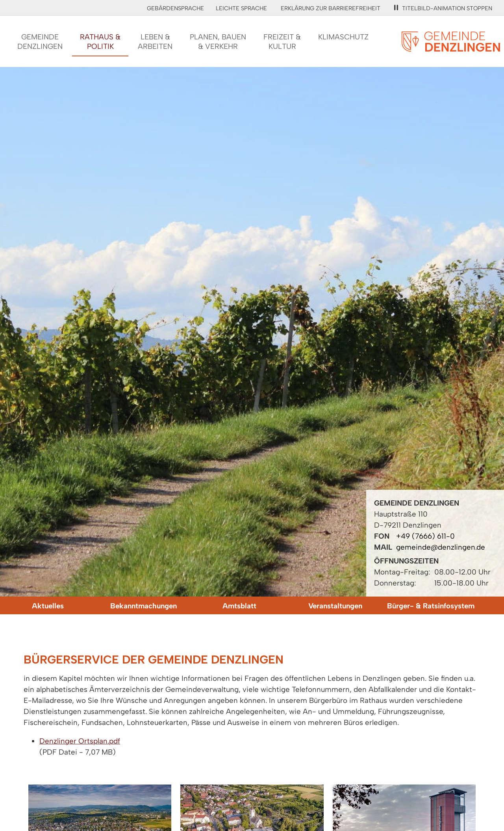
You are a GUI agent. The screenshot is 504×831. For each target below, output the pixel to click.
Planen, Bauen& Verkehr (218, 42)
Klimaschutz (343, 37)
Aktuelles (48, 606)
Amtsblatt (239, 606)
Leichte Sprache (241, 8)
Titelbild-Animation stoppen (443, 8)
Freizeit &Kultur (282, 42)
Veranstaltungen (335, 606)
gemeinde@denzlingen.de (441, 547)
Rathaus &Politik (100, 42)
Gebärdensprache (175, 8)
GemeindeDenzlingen (40, 42)
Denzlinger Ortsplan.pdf (80, 741)
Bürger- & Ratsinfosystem (431, 606)
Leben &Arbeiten (155, 42)
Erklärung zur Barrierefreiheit (331, 8)
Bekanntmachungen (144, 606)
